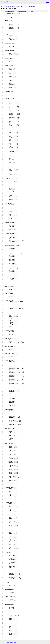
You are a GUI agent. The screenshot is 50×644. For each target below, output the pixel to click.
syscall (33, 6)
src (29, 6)
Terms (15, 642)
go (2, 6)
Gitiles (8, 642)
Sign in (47, 2)
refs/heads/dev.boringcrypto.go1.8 (16, 6)
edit (32, 11)
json (48, 642)
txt (45, 642)
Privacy (11, 642)
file (28, 11)
